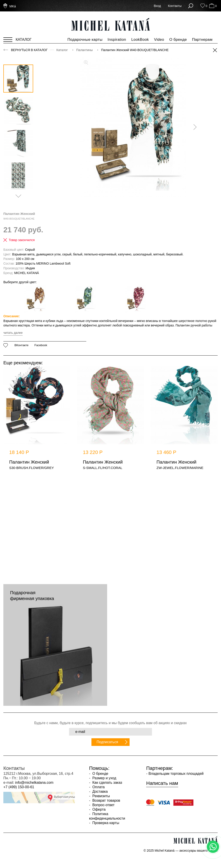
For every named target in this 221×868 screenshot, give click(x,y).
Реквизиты (101, 796)
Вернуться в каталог (29, 50)
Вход (157, 6)
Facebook (41, 345)
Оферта (99, 809)
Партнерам (202, 40)
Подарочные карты (85, 40)
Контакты (175, 6)
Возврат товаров (106, 800)
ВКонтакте (21, 345)
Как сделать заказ (107, 783)
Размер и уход (104, 778)
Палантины (85, 50)
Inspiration (117, 40)
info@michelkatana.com (34, 783)
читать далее (13, 333)
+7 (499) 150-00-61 (19, 787)
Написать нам (162, 783)
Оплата (98, 787)
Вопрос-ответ (103, 805)
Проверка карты (105, 823)
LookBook (140, 40)
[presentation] (193, 127)
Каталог (63, 50)
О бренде (178, 40)
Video (159, 40)
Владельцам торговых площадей (176, 774)
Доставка (100, 791)
